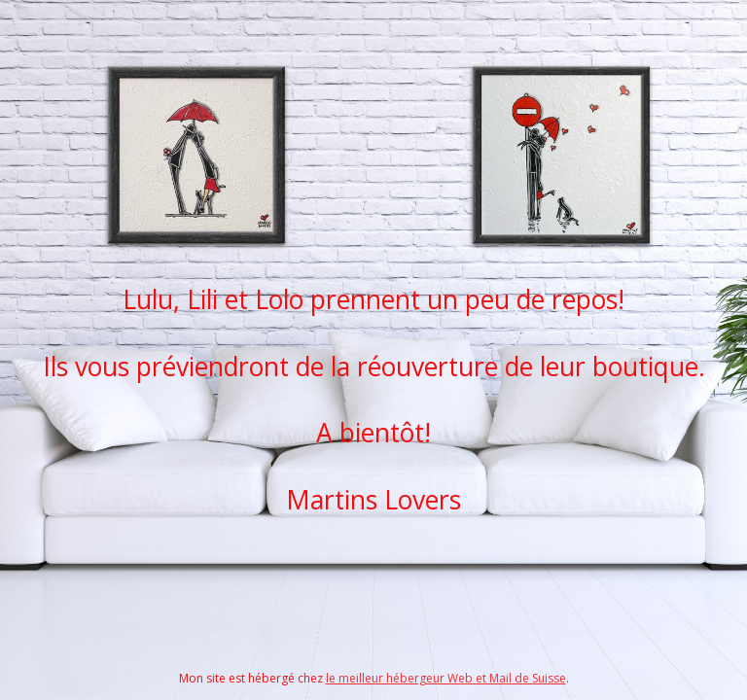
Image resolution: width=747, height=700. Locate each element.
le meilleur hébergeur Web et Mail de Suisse (446, 678)
